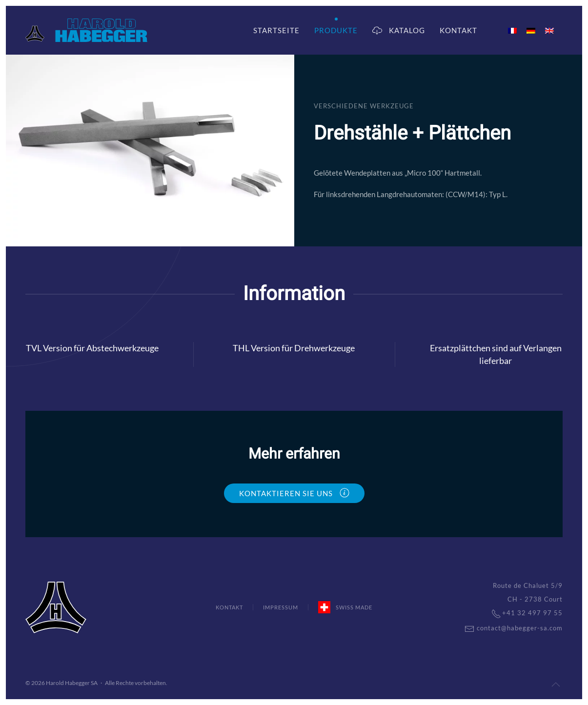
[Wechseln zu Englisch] (549, 30)
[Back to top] (556, 685)
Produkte (336, 30)
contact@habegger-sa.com (508, 628)
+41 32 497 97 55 (521, 613)
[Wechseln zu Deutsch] (531, 30)
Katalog (399, 30)
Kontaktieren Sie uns (294, 493)
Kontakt (458, 30)
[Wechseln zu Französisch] (512, 30)
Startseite (276, 30)
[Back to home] (86, 30)
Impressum (281, 608)
